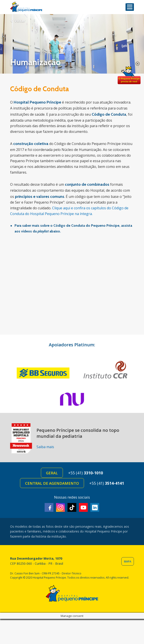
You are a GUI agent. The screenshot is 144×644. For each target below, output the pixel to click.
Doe (129, 75)
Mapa (128, 561)
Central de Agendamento (52, 483)
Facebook (49, 507)
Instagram (60, 507)
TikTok (72, 507)
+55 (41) (86, 473)
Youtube (83, 507)
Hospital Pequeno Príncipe (26, 7)
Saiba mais (45, 447)
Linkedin (95, 507)
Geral (52, 473)
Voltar (20, 21)
